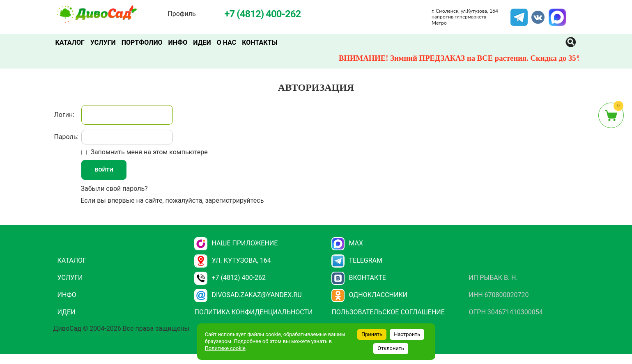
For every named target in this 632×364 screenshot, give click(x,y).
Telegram (519, 14)
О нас (227, 42)
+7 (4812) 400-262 (230, 278)
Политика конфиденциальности (253, 312)
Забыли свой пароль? (114, 189)
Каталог (70, 42)
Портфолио (142, 42)
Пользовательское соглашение (388, 312)
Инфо (178, 42)
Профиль (182, 14)
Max (347, 243)
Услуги (103, 42)
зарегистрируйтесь (234, 200)
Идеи (202, 42)
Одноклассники (369, 295)
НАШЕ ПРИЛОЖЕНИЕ (236, 243)
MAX (556, 14)
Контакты (260, 42)
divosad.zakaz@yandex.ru (248, 295)
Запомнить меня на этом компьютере (148, 152)
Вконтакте (359, 278)
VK (534, 14)
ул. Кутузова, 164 (232, 260)
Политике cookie (225, 348)
